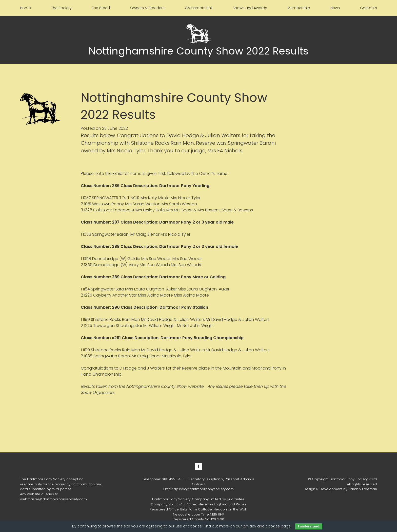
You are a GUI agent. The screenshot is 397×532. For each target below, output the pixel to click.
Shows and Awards (250, 8)
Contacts (369, 8)
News (335, 8)
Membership (299, 8)
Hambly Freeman (363, 489)
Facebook (198, 466)
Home (25, 8)
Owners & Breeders (147, 8)
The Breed (101, 8)
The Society (61, 8)
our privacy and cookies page (263, 526)
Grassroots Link (199, 8)
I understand (309, 526)
